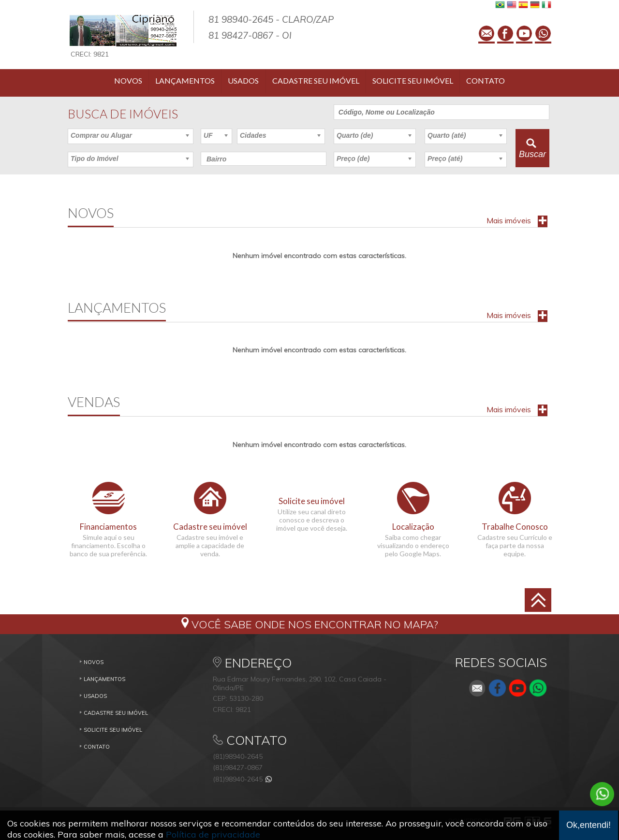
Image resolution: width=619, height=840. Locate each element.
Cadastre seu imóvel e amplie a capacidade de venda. (210, 545)
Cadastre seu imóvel (316, 80)
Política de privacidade (213, 834)
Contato (486, 80)
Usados (243, 80)
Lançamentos (185, 80)
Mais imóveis (509, 220)
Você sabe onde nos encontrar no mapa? (315, 624)
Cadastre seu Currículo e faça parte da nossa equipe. (515, 545)
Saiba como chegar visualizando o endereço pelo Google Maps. (413, 545)
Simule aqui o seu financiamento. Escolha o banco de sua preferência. (108, 545)
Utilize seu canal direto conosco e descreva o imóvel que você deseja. (312, 520)
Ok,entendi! (589, 825)
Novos (128, 80)
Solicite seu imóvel (413, 80)
